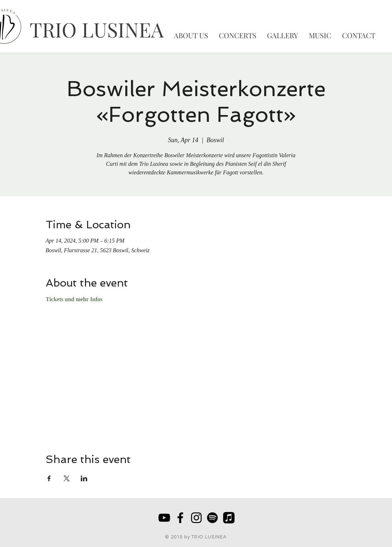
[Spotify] (212, 518)
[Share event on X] (67, 478)
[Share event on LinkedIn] (84, 478)
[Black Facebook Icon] (180, 518)
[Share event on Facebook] (49, 478)
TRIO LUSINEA (97, 29)
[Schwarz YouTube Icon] (164, 518)
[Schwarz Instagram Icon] (196, 518)
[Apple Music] (229, 518)
